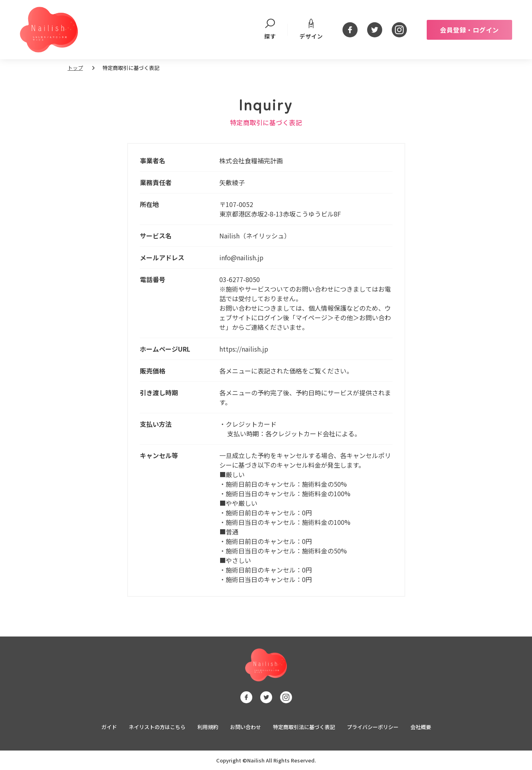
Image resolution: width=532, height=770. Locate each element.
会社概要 (421, 727)
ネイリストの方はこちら (157, 727)
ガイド (109, 727)
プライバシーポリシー (373, 727)
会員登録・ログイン (469, 30)
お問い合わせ (246, 727)
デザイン (311, 29)
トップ (75, 68)
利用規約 (208, 727)
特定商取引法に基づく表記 (304, 727)
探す (270, 30)
